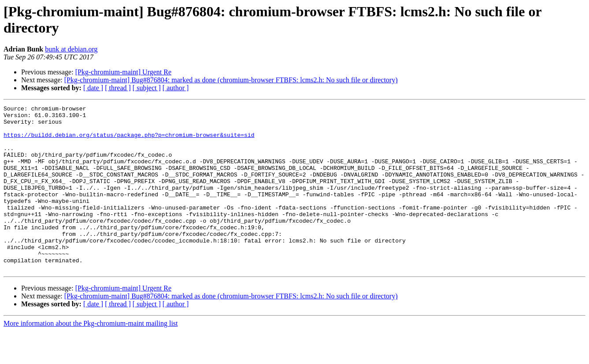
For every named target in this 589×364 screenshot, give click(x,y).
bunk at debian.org (71, 49)
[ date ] (93, 88)
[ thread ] (118, 88)
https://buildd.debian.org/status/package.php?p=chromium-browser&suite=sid (129, 141)
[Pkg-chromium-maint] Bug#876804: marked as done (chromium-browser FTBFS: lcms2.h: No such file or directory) (231, 80)
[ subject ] (147, 88)
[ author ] (176, 88)
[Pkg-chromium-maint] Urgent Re (123, 72)
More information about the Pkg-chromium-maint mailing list (91, 356)
